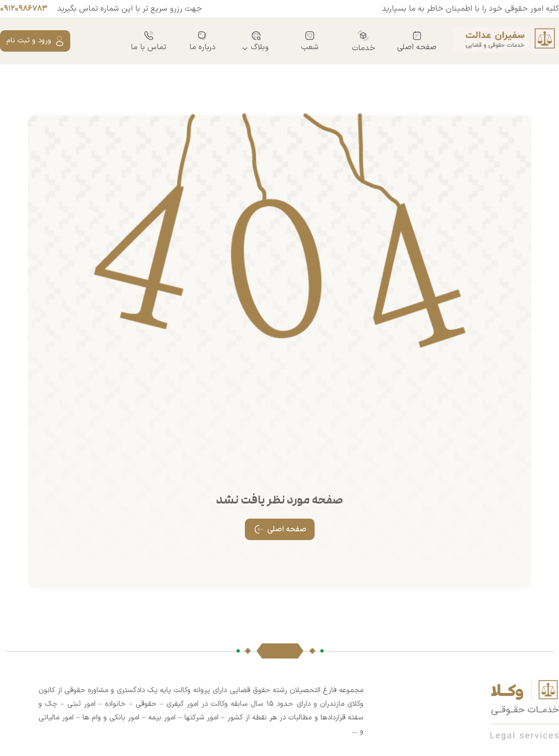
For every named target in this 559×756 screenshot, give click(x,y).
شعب (310, 41)
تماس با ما (149, 41)
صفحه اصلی (417, 41)
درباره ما (202, 41)
